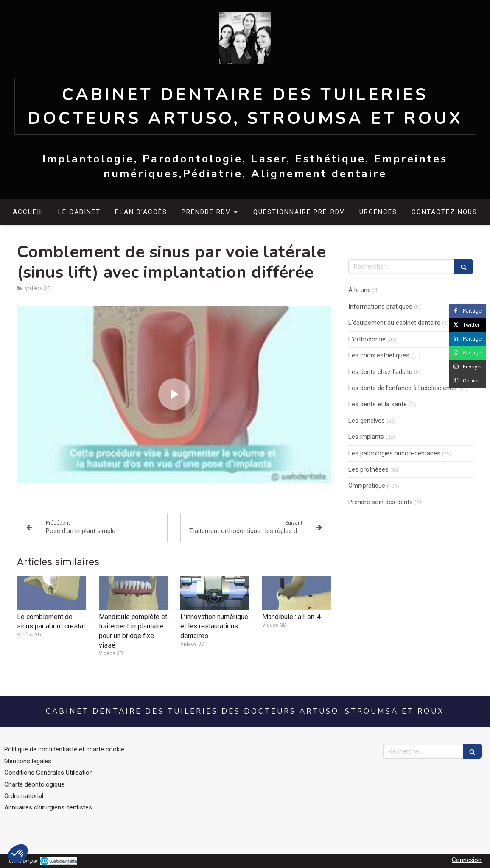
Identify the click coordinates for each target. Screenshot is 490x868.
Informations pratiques (380, 307)
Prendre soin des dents (381, 502)
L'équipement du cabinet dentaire (394, 323)
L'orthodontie (367, 339)
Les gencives (367, 421)
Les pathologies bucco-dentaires (394, 453)
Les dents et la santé (378, 404)
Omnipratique (367, 486)
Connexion (467, 860)
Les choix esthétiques (379, 355)
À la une (360, 290)
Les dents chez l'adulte (380, 372)
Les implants (366, 437)
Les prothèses (368, 469)
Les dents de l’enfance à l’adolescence (402, 388)
